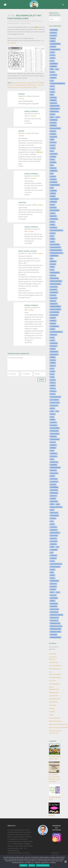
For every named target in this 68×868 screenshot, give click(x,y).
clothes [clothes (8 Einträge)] (52, 86)
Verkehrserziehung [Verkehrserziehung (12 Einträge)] (55, 567)
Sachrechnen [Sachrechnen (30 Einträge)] (54, 462)
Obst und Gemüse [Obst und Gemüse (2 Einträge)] (54, 400)
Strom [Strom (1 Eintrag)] (52, 521)
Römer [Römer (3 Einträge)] (52, 459)
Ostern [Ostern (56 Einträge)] (53, 408)
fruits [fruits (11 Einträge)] (52, 188)
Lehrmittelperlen (55, 684)
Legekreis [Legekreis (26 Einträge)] (53, 320)
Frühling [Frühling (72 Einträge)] (53, 193)
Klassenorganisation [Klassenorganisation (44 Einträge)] (56, 281)
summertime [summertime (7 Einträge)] (54, 527)
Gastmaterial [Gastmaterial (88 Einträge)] (54, 199)
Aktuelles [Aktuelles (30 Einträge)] (53, 46)
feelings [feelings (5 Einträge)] (52, 159)
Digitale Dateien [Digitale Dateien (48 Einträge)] (55, 108)
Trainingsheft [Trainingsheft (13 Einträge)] (54, 550)
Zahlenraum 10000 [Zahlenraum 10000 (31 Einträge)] (56, 632)
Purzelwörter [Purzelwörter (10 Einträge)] (54, 425)
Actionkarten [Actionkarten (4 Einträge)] (53, 35)
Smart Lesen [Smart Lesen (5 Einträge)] (54, 496)
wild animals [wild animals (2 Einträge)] (53, 595)
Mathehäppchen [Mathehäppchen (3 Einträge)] (54, 354)
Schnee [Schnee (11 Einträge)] (53, 476)
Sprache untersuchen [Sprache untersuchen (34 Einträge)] (56, 507)
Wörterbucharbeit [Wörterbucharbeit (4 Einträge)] (54, 609)
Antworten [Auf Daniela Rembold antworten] (33, 116)
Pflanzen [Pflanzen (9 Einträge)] (53, 414)
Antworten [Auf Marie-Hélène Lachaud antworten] (40, 254)
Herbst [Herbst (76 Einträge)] (53, 239)
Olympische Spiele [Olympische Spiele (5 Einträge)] (55, 402)
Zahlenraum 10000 (30, 87)
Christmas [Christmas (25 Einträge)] (53, 78)
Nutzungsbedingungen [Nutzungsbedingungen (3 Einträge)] (55, 397)
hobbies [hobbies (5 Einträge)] (52, 242)
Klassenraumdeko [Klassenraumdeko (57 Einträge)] (56, 284)
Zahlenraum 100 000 (15, 87)
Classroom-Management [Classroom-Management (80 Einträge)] (58, 83)
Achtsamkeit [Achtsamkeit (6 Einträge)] (53, 33)
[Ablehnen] (66, 862)
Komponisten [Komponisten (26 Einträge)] (54, 292)
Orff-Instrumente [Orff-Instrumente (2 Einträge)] (54, 405)
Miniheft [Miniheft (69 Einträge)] (53, 363)
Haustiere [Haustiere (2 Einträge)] (53, 233)
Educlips (51, 815)
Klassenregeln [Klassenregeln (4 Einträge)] (54, 287)
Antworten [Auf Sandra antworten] (21, 136)
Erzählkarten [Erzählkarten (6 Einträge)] (54, 137)
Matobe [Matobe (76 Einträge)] (53, 357)
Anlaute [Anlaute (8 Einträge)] (52, 52)
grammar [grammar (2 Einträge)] (53, 222)
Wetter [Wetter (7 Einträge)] (52, 592)
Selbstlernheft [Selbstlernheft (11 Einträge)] (54, 490)
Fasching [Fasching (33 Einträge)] (53, 156)
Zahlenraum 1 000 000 (35, 85)
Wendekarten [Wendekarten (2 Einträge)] (53, 584)
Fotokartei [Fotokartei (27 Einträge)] (53, 179)
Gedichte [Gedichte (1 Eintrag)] (53, 205)
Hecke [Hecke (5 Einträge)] (52, 236)
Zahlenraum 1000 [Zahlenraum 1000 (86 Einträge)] (56, 629)
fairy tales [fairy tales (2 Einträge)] (53, 145)
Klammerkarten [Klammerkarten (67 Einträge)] (55, 272)
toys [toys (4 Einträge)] (58, 547)
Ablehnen (32, 865)
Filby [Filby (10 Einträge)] (52, 165)
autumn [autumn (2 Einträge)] (52, 61)
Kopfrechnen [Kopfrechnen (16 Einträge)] (54, 304)
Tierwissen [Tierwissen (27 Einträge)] (53, 544)
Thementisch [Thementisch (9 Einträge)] (54, 541)
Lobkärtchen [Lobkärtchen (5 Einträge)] (53, 335)
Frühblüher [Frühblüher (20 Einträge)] (53, 190)
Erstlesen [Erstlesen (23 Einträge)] (53, 134)
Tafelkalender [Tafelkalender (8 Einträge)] (54, 530)
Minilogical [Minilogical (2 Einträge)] (53, 366)
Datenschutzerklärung (43, 865)
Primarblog (53, 705)
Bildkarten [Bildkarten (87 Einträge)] (53, 66)
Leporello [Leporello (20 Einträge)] (53, 323)
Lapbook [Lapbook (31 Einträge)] (53, 318)
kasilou (51, 715)
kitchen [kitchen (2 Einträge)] (52, 270)
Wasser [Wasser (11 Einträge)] (53, 575)
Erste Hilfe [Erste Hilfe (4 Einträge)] (53, 131)
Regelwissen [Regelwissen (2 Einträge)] (53, 445)
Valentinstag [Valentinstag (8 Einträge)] (54, 555)
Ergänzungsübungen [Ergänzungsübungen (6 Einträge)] (55, 128)
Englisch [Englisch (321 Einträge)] (53, 125)
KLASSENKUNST (55, 699)
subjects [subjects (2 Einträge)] (52, 524)
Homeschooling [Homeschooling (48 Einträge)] (55, 244)
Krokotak (52, 712)
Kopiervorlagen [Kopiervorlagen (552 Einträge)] (56, 306)
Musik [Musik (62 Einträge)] (52, 377)
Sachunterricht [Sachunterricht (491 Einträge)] (55, 467)
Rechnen (11, 85)
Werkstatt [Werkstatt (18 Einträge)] (53, 589)
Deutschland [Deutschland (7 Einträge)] (54, 103)
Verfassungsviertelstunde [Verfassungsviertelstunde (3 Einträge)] (56, 564)
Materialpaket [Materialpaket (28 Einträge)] (54, 351)
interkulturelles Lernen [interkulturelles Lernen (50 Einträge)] (57, 253)
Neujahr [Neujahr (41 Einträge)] (53, 385)
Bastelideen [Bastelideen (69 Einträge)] (54, 63)
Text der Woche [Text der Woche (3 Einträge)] (54, 535)
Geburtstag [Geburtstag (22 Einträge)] (53, 202)
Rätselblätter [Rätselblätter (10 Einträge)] (54, 453)
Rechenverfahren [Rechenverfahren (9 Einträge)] (55, 434)
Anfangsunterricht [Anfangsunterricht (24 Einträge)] (55, 49)
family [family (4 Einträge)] (52, 151)
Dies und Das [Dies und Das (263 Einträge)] (55, 106)
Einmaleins (16, 83)
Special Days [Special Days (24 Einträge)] (54, 501)
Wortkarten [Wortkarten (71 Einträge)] (54, 606)
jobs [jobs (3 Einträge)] (52, 258)
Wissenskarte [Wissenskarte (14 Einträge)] (54, 603)
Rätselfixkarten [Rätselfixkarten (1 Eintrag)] (54, 456)
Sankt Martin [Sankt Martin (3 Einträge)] (53, 470)
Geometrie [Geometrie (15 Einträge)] (53, 207)
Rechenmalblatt (38, 83)
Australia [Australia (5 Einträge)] (53, 58)
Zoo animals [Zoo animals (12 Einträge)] (54, 634)
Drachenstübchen (55, 669)
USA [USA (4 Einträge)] (52, 552)
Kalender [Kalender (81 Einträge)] (53, 261)
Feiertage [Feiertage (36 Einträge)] (53, 162)
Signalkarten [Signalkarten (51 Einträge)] (54, 493)
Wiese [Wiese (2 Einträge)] (58, 592)
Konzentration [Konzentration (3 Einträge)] (54, 298)
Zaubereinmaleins (55, 677)
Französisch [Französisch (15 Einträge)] (54, 182)
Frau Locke (53, 681)
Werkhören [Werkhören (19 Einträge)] (53, 586)
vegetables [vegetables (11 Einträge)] (53, 558)
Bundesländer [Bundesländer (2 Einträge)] (54, 75)
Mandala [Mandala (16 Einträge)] (53, 349)
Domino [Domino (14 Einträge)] (53, 114)
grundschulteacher (55, 666)
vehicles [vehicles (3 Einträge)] (52, 561)
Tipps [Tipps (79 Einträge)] (52, 547)
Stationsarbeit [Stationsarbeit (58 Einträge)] (54, 515)
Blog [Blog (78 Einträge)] (52, 69)
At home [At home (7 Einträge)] (53, 55)
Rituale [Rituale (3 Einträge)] (52, 450)
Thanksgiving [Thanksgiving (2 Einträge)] (53, 538)
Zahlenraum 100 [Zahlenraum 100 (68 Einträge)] (55, 623)
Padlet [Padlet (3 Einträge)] (52, 411)
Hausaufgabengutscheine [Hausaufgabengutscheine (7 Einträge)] (56, 230)
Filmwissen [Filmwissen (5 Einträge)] (53, 168)
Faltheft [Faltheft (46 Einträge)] (53, 148)
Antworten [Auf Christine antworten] (41, 205)
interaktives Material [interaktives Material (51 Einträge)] (56, 250)
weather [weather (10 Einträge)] (53, 578)
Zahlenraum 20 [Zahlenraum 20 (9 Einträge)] (54, 620)
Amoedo (52, 708)
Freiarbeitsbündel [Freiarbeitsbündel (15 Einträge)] (55, 185)
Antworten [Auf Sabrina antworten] (21, 99)
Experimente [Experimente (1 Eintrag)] (53, 142)
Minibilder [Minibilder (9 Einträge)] (53, 360)
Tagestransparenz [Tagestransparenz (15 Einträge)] (55, 533)
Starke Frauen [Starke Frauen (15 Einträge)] (54, 513)
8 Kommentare (25, 23)
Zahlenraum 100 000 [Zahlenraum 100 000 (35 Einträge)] (56, 626)
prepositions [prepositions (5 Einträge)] (53, 422)
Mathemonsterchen (55, 721)
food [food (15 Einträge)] (52, 173)
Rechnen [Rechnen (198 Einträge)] (53, 436)
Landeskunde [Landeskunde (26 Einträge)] (54, 315)
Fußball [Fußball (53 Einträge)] (53, 196)
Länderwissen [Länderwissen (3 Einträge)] (54, 346)
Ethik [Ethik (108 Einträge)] (52, 139)
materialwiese (54, 662)
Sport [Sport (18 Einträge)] (58, 504)
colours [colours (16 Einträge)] (53, 92)
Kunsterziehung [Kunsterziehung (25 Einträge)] (55, 312)
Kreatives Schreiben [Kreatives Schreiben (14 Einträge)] (56, 309)
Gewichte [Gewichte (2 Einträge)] (53, 213)
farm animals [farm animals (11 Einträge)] (54, 154)
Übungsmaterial (20, 85)
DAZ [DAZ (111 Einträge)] (52, 95)
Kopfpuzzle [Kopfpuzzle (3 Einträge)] (53, 301)
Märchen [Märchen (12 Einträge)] (53, 383)
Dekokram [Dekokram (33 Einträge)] (53, 97)
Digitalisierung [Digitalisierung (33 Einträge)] (54, 111)
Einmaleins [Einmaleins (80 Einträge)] (54, 120)
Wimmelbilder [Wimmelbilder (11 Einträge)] (54, 598)
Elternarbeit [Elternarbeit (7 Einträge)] (53, 123)
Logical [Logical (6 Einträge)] (52, 337)
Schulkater (53, 654)
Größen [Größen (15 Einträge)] (53, 225)
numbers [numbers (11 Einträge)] (53, 394)
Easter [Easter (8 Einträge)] (58, 117)
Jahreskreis (28, 21)
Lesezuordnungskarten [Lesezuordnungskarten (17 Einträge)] (56, 332)
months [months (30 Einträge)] (53, 371)
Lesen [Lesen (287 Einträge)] (53, 329)
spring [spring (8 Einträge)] (52, 510)
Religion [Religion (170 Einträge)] (53, 448)
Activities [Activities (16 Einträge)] (53, 38)
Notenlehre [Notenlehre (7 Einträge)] (53, 391)
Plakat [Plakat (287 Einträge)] (53, 419)
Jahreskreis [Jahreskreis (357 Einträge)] (54, 256)
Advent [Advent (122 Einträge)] (53, 41)
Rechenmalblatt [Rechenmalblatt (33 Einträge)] (55, 428)
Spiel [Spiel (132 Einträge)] (52, 504)
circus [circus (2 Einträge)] (52, 81)
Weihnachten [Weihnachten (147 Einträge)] (54, 581)
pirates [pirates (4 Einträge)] (52, 417)
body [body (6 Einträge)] (57, 69)
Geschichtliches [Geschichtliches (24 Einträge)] (55, 210)
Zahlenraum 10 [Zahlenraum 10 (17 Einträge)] (54, 618)
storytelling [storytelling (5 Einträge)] (53, 518)
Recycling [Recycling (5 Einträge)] (53, 442)
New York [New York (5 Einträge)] (53, 388)
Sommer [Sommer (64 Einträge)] (53, 498)
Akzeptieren (23, 865)
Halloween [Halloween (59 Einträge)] (54, 227)
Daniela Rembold (13, 23)
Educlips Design (54, 718)
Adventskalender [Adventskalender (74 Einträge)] (55, 44)
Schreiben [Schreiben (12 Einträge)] (53, 484)
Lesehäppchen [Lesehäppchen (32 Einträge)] (54, 326)
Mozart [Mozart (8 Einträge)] (52, 374)
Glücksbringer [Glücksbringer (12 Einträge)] (54, 219)
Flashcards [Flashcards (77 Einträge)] (54, 171)
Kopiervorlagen (26, 83)
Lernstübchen (54, 696)
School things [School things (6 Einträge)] (54, 479)
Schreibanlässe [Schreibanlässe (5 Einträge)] (54, 482)
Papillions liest (54, 692)
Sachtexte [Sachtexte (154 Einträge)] (54, 465)
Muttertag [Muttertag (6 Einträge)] (53, 380)
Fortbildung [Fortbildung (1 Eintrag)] (53, 176)
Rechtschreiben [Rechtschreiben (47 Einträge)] (55, 439)
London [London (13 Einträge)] (53, 340)
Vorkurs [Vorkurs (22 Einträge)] (53, 569)
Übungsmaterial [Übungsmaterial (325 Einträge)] (56, 637)
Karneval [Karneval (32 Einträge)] (53, 264)
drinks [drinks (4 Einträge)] (52, 117)
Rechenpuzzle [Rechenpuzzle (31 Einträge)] (54, 431)
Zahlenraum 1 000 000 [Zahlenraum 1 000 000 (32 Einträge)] (57, 615)
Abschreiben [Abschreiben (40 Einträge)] (54, 30)
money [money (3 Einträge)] (52, 368)
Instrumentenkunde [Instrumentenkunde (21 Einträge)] (55, 247)
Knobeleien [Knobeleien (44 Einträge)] (54, 289)
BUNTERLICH (54, 702)
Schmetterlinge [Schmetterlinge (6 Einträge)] (54, 473)
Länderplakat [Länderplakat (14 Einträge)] (54, 343)
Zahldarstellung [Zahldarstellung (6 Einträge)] (54, 612)
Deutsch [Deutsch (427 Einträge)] (53, 100)
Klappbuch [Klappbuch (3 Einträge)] (53, 275)
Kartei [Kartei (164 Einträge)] (52, 267)
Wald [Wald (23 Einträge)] (52, 572)
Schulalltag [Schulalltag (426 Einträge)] (54, 487)
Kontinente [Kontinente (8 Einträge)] (53, 295)
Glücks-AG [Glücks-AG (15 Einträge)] (53, 216)
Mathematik (36, 21)
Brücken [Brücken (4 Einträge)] (53, 72)
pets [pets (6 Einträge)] (57, 411)
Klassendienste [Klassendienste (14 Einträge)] (54, 278)
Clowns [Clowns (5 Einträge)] (52, 89)
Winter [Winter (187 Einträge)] (53, 601)
